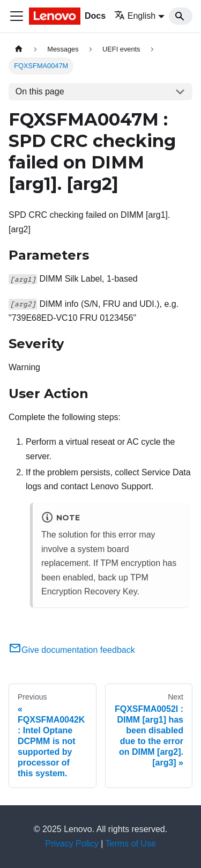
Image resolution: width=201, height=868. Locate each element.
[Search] (181, 16)
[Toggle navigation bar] (17, 16)
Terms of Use (131, 844)
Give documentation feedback (72, 650)
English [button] (135, 16)
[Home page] (19, 49)
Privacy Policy (72, 844)
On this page (40, 91)
